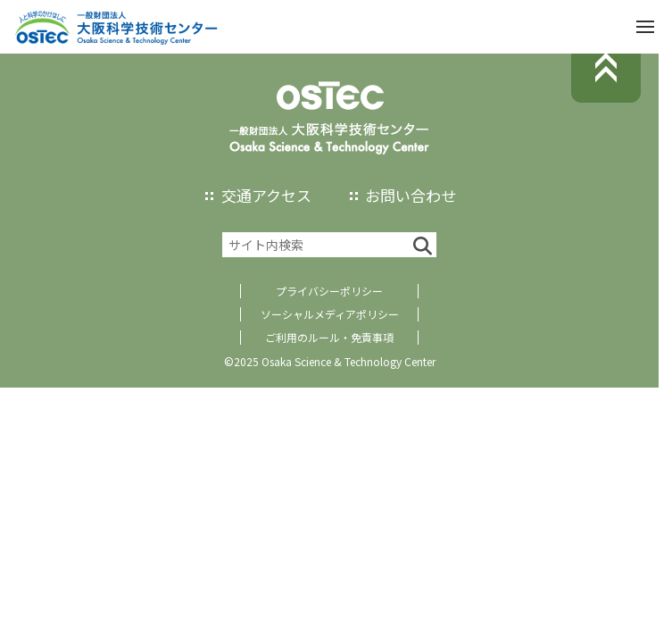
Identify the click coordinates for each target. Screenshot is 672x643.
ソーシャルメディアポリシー (330, 314)
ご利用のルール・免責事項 (329, 337)
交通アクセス (266, 195)
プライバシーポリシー (329, 291)
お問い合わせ (411, 195)
